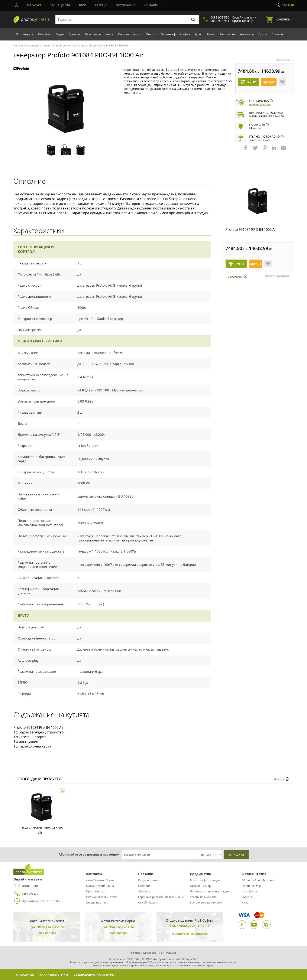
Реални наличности (203, 897)
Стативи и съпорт (130, 34)
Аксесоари (247, 34)
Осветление (93, 34)
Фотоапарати (25, 34)
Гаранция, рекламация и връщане (161, 897)
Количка (283, 19)
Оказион (277, 34)
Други (263, 34)
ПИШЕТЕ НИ (26, 886)
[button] (246, 150)
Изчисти (279, 779)
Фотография (125, 5)
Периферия (228, 34)
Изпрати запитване (260, 104)
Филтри (151, 34)
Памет (211, 34)
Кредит (269, 82)
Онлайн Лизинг (148, 902)
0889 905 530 (26, 894)
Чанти (109, 34)
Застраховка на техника (206, 902)
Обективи (45, 34)
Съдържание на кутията (95, 975)
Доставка (144, 891)
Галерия (101, 5)
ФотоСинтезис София (100, 880)
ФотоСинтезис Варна (100, 886)
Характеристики (54, 975)
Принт (60, 5)
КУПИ (239, 264)
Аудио (198, 34)
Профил (288, 5)
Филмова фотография (175, 34)
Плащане (144, 886)
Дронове (75, 34)
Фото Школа (250, 891)
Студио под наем (97, 902)
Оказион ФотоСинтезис (102, 897)
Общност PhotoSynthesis (258, 880)
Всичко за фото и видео (206, 880)
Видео (60, 34)
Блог (83, 5)
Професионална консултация (209, 891)
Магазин (34, 5)
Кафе (245, 902)
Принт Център (96, 891)
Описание (25, 975)
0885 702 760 (118, 933)
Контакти (151, 5)
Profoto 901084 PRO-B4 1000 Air (251, 229)
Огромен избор (200, 886)
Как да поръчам (149, 880)
